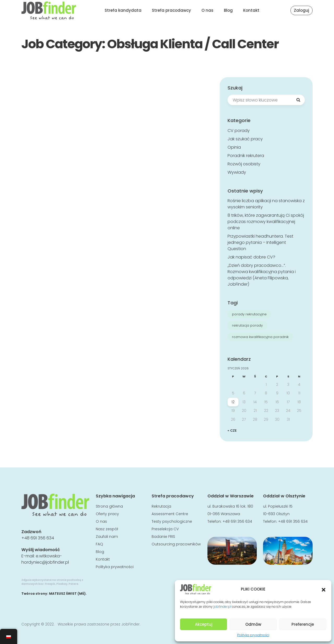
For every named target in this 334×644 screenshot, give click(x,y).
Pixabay (62, 584)
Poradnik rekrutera (246, 156)
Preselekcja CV (165, 529)
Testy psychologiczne (172, 521)
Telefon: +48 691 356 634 (230, 521)
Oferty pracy (107, 514)
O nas (207, 10)
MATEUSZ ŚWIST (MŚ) (67, 594)
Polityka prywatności (253, 635)
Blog (228, 10)
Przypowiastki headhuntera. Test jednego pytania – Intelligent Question (260, 242)
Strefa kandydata (123, 10)
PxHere (73, 584)
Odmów (253, 624)
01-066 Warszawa (224, 514)
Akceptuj (204, 624)
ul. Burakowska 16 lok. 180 (230, 506)
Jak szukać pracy (245, 139)
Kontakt (251, 10)
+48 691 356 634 (38, 538)
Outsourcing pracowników (176, 544)
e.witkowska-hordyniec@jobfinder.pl (45, 559)
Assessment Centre (170, 514)
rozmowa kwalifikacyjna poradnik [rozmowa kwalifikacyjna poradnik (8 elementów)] (260, 337)
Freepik (50, 584)
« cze (232, 431)
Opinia (234, 147)
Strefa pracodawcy (171, 10)
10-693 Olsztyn (276, 514)
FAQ (99, 544)
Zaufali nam (107, 537)
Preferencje (303, 624)
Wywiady (237, 172)
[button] (324, 589)
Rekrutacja (161, 506)
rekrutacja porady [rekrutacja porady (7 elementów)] (247, 325)
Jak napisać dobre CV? (251, 257)
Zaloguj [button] (302, 10)
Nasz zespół (107, 529)
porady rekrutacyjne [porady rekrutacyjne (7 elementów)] (249, 314)
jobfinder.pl (222, 607)
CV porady (239, 131)
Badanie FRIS (163, 537)
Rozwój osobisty (244, 164)
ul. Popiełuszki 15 (278, 506)
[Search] (298, 100)
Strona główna (109, 506)
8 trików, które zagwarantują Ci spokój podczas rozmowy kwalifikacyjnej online (266, 222)
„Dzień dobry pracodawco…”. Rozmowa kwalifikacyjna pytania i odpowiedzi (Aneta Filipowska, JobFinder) (262, 275)
